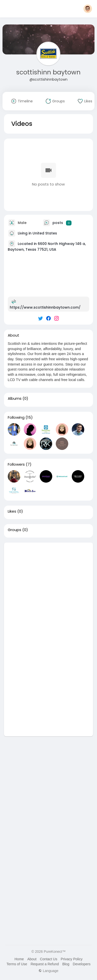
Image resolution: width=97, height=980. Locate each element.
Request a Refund (45, 964)
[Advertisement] (48, 591)
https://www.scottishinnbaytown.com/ (45, 307)
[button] (88, 9)
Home (19, 959)
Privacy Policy (72, 959)
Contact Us (49, 959)
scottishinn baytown (48, 72)
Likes (12, 511)
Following (16, 417)
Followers (16, 464)
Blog (66, 964)
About (32, 959)
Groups (14, 530)
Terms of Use (17, 964)
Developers (82, 964)
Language (48, 971)
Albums (15, 398)
